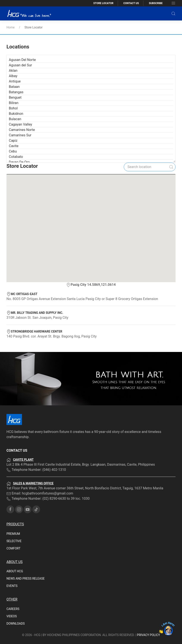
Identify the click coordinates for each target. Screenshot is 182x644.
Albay (13, 55)
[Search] (150, 146)
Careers (13, 588)
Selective (14, 521)
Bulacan (15, 99)
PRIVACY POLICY (148, 614)
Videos (12, 596)
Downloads (16, 603)
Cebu (13, 131)
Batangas (16, 72)
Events (12, 565)
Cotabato (16, 136)
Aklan (13, 50)
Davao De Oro (19, 142)
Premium (13, 513)
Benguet (15, 77)
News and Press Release (26, 558)
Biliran (14, 82)
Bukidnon (16, 93)
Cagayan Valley (20, 104)
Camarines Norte (22, 109)
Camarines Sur (20, 115)
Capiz (13, 120)
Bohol (13, 88)
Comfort (13, 528)
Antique (15, 61)
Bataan (14, 66)
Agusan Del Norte (22, 39)
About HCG (15, 551)
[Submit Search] (171, 146)
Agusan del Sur (20, 45)
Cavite (14, 125)
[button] (173, 14)
